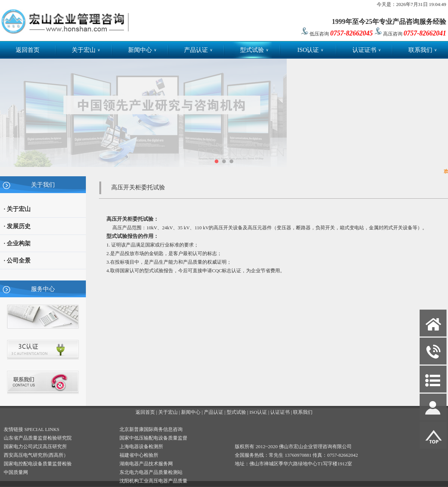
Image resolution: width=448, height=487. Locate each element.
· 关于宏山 (17, 209)
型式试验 (254, 50)
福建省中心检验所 (139, 455)
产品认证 (198, 50)
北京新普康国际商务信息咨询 (151, 429)
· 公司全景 (17, 260)
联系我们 (423, 50)
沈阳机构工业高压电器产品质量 (153, 481)
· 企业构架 (17, 243)
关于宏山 (86, 50)
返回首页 (28, 50)
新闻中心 (142, 50)
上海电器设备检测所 (141, 446)
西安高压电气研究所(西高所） (36, 455)
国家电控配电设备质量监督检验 (38, 464)
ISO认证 (310, 50)
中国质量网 (16, 472)
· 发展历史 (17, 226)
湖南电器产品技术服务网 (146, 464)
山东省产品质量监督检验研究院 (38, 438)
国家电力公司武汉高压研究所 (35, 446)
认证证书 (367, 50)
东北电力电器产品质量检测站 (151, 472)
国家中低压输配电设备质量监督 (153, 438)
